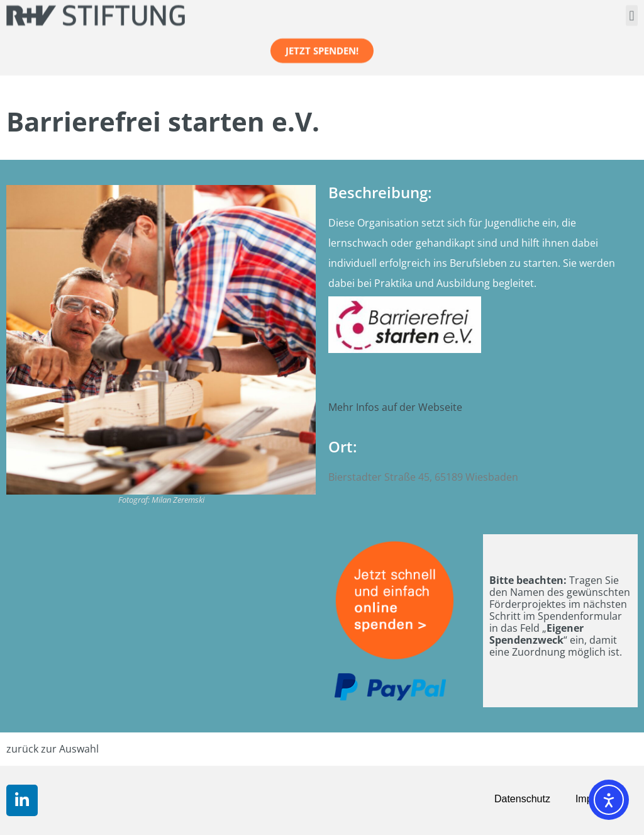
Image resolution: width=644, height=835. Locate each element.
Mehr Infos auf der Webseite (395, 407)
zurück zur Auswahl (53, 749)
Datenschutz (522, 799)
